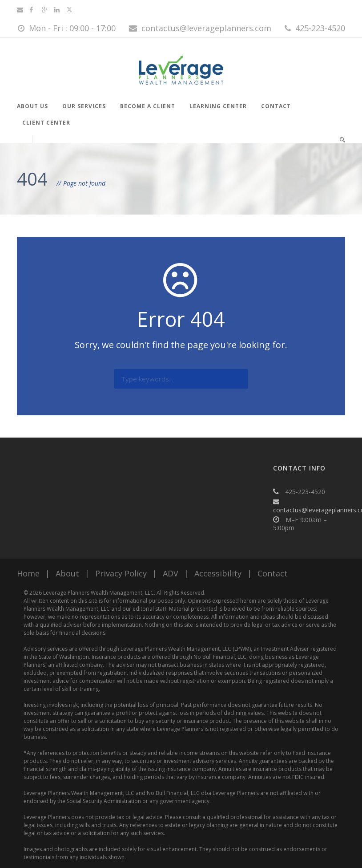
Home (28, 573)
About (67, 573)
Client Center (46, 123)
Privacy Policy (121, 573)
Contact (276, 106)
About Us (32, 106)
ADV (171, 573)
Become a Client (148, 106)
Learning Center (218, 106)
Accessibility (218, 573)
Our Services (84, 106)
